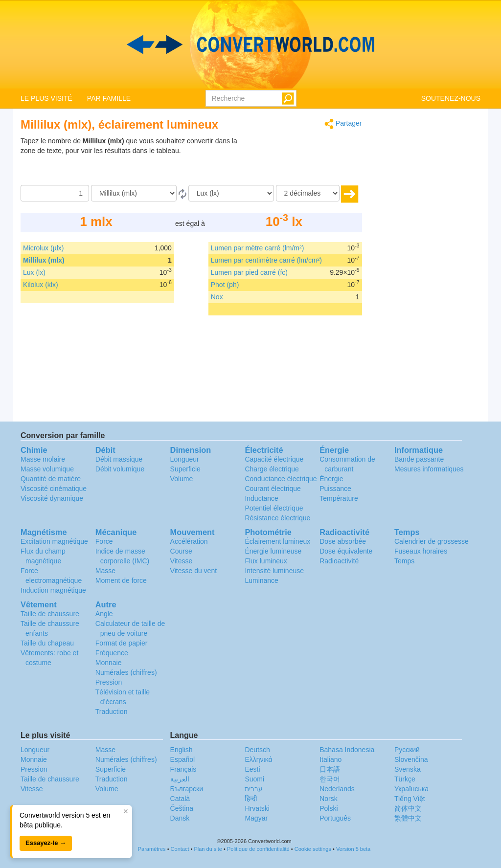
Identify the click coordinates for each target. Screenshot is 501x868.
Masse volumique (47, 469)
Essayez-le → (46, 843)
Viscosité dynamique (52, 498)
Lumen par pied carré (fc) (249, 272)
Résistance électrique (277, 518)
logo (250, 45)
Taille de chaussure (50, 614)
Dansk (180, 818)
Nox (217, 297)
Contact (180, 849)
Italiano (330, 759)
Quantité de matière (51, 479)
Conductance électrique (281, 479)
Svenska (408, 769)
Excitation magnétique (54, 541)
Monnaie (109, 663)
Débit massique (119, 459)
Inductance (262, 498)
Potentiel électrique (274, 508)
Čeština (182, 808)
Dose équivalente (346, 551)
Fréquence (112, 653)
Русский (407, 750)
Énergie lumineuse (273, 551)
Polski (329, 808)
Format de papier (122, 643)
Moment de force (121, 580)
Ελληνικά (258, 759)
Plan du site (208, 849)
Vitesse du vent (194, 571)
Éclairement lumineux (277, 541)
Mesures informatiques (429, 469)
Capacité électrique (274, 459)
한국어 (330, 779)
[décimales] (308, 193)
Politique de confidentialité (258, 849)
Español (183, 759)
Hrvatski (257, 808)
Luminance (262, 580)
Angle (104, 614)
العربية (180, 779)
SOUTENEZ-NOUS (451, 98)
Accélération (189, 541)
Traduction (112, 712)
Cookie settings (313, 849)
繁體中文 (408, 818)
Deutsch (257, 750)
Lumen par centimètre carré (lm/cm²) (266, 260)
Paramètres (152, 849)
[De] (134, 193)
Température (339, 498)
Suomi (254, 779)
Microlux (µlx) (44, 248)
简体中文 (408, 808)
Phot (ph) (225, 285)
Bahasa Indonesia (347, 750)
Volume (182, 479)
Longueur (185, 459)
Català (180, 799)
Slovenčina (411, 759)
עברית (254, 789)
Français (183, 769)
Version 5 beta (353, 849)
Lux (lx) (34, 272)
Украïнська (411, 789)
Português (335, 818)
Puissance (335, 489)
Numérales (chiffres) (126, 672)
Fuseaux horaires (421, 551)
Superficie (185, 469)
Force (104, 541)
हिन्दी (251, 799)
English (182, 750)
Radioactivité (339, 561)
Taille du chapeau (47, 643)
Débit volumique (120, 469)
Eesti (252, 769)
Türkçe (405, 779)
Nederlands (337, 789)
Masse (105, 571)
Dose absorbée (343, 541)
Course (181, 551)
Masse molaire (43, 459)
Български (187, 789)
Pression (109, 682)
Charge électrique (272, 469)
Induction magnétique (53, 590)
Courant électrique (273, 489)
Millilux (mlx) (44, 260)
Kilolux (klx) (41, 285)
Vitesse (182, 561)
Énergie (331, 479)
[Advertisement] (301, 160)
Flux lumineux (266, 561)
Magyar (256, 818)
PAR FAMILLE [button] (109, 98)
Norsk (329, 799)
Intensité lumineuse (274, 571)
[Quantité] (55, 193)
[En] (231, 193)
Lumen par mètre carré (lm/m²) (258, 248)
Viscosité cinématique (54, 489)
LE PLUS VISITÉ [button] (46, 98)
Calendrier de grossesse (432, 541)
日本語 (330, 769)
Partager (343, 124)
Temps (404, 561)
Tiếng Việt (410, 799)
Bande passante (419, 459)
